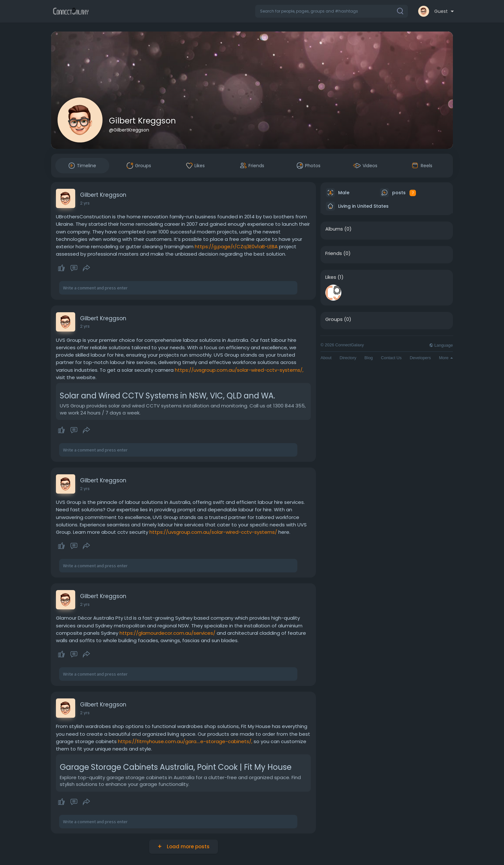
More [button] (446, 358)
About (326, 358)
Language (441, 345)
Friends (334, 253)
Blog (369, 358)
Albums (334, 229)
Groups (334, 319)
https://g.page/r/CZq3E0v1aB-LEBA (236, 246)
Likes (331, 277)
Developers (420, 358)
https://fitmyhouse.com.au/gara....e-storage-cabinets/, (185, 741)
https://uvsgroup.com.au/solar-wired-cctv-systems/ (213, 532)
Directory (348, 358)
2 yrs (85, 203)
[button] (332, 11)
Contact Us (391, 358)
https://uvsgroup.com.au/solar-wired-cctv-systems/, (239, 370)
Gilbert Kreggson (142, 121)
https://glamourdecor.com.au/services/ (167, 633)
